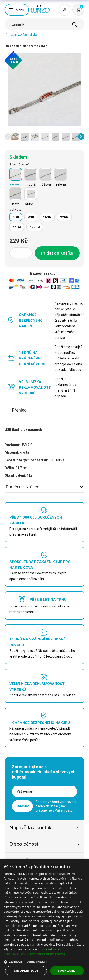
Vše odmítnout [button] (26, 971)
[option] (15, 136)
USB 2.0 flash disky (24, 35)
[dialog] (44, 919)
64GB (17, 227)
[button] (8, 137)
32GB (64, 217)
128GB (35, 227)
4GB (16, 217)
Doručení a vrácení (44, 487)
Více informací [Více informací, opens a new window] (52, 949)
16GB (47, 217)
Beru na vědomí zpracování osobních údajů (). (56, 806)
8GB (31, 217)
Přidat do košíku (57, 253)
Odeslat (23, 806)
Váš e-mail (26, 791)
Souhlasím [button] (67, 971)
